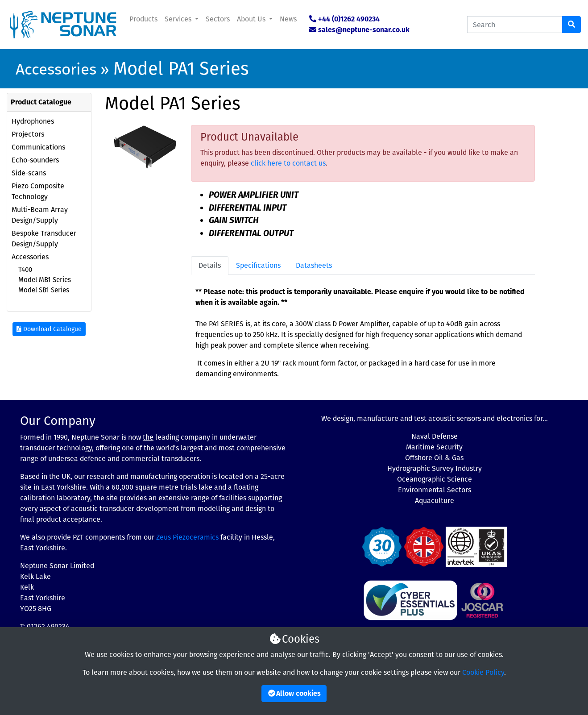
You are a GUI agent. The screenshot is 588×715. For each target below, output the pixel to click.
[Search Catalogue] (515, 25)
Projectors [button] (28, 134)
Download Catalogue (49, 329)
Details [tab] (210, 265)
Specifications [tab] (258, 265)
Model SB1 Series (44, 290)
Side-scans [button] (29, 173)
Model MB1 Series (45, 280)
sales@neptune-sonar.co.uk (364, 30)
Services (179, 19)
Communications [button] (38, 147)
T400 (25, 270)
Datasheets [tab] (314, 265)
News (288, 19)
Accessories (56, 69)
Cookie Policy (483, 672)
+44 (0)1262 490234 (349, 19)
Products (143, 19)
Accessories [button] (30, 257)
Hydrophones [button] (33, 121)
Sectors (218, 19)
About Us (252, 19)
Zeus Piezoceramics (187, 537)
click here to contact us (288, 163)
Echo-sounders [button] (35, 160)
